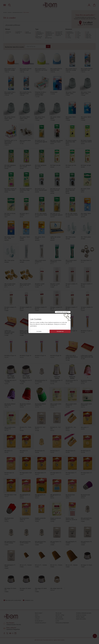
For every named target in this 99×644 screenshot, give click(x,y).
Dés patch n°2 (8, 451)
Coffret (39, 32)
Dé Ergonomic (50, 33)
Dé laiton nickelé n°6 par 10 (56, 308)
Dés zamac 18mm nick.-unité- (86, 214)
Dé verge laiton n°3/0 (26, 473)
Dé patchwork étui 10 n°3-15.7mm (72, 381)
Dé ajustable (54, 92)
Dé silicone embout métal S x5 (86, 381)
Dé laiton (49, 34)
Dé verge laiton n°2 (86, 260)
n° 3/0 (78, 33)
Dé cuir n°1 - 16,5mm (41, 565)
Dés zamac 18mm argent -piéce (71, 93)
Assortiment (70, 33)
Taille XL (89, 38)
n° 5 (78, 37)
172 (8, 33)
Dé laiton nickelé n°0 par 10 (71, 285)
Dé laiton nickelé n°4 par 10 (26, 308)
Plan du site (58, 613)
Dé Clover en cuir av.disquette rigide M (41, 141)
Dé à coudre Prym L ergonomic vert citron (41, 69)
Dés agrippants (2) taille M (40, 495)
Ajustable (69, 32)
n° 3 (78, 32)
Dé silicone (59, 32)
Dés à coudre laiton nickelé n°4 (86, 405)
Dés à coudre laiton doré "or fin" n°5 (25, 285)
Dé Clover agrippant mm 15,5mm (25, 166)
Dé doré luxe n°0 (40, 451)
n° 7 (87, 32)
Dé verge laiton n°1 (71, 473)
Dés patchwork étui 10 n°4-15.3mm (86, 519)
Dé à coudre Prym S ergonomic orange (10, 69)
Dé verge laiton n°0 (40, 473)
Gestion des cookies (81, 619)
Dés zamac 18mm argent (86, 118)
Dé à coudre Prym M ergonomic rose (26, 69)
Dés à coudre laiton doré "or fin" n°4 (10, 285)
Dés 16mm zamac (86, 237)
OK (48, 46)
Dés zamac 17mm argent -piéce (86, 93)
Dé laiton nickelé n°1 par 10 (87, 285)
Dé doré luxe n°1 (55, 451)
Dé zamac (59, 34)
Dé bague (39, 34)
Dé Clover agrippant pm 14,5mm (10, 166)
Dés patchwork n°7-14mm (10, 566)
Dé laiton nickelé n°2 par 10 (10, 308)
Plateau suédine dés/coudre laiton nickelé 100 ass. (25, 332)
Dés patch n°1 (85, 427)
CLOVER (19, 32)
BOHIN (28, 33)
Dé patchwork (48, 37)
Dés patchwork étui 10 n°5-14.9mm (10, 542)
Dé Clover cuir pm (55, 165)
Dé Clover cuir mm (71, 165)
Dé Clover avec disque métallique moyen (57, 141)
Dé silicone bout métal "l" (9, 519)
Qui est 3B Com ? (39, 621)
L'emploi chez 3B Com (41, 623)
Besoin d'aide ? (39, 613)
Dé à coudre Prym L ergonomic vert (10, 93)
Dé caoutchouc (39, 36)
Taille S (88, 37)
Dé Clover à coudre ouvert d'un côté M (86, 141)
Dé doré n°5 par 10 (40, 356)
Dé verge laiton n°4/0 (10, 495)
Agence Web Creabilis (59, 640)
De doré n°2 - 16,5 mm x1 (40, 428)
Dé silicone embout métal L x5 (25, 405)
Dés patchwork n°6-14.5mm (86, 542)
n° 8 (87, 33)
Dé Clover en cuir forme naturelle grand (71, 190)
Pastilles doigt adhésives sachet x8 (71, 519)
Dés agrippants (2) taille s (25, 495)
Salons (37, 615)
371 (27, 32)
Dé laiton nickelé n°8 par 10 (87, 308)
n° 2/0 (69, 38)
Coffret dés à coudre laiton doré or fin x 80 (87, 356)
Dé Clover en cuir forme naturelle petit (41, 189)
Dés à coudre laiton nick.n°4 (25, 141)
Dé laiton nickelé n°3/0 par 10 (40, 285)
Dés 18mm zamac (25, 260)
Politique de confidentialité (62, 623)
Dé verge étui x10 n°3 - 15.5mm (26, 381)
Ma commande (59, 619)
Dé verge (59, 33)
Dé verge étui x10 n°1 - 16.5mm (10, 381)
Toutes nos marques (81, 615)
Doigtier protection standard (40, 519)
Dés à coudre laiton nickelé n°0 (56, 405)
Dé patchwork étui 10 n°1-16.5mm (41, 381)
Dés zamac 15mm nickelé (25, 238)
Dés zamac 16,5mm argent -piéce (10, 118)
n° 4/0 (78, 35)
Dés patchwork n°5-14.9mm (71, 542)
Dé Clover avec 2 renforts (24, 214)
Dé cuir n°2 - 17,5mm (56, 565)
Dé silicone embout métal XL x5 (40, 405)
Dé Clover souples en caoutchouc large (26, 189)
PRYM (9, 32)
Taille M (89, 35)
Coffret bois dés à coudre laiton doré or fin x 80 (72, 357)
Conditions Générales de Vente (84, 613)
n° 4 (78, 34)
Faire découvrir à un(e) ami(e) (13, 600)
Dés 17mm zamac (9, 260)
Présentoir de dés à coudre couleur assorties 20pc (40, 94)
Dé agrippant (40, 33)
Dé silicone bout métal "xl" (24, 519)
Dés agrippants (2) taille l (55, 495)
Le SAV (57, 621)
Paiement (37, 617)
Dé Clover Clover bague (86, 189)
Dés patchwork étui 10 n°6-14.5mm (25, 542)
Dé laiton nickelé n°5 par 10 (41, 308)
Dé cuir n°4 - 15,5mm (26, 565)
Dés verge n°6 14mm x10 (41, 589)
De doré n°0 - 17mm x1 (25, 428)
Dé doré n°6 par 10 (56, 356)
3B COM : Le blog (60, 615)
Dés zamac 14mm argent (55, 118)
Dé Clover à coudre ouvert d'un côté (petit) (71, 142)
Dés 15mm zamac (71, 237)
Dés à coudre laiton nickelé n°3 (40, 261)
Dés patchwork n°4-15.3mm (56, 542)
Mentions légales (80, 617)
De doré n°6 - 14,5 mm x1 (71, 428)
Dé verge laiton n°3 (86, 473)
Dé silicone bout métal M (85, 495)
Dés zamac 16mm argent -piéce (25, 118)
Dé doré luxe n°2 (70, 451)
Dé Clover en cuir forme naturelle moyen (55, 190)
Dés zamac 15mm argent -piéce (40, 118)
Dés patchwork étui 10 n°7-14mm (40, 542)
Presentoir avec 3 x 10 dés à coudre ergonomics (11, 142)
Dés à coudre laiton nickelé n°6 (71, 261)
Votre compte (59, 617)
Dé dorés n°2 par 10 (87, 331)
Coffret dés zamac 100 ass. (55, 238)
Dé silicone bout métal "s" (70, 495)
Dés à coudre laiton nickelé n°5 (56, 261)
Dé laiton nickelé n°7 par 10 (71, 308)
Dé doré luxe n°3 (86, 451)
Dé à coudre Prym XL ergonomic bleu (56, 69)
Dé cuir (39, 38)
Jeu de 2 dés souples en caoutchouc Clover (41, 214)
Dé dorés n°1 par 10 (71, 331)
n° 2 (68, 37)
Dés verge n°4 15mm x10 (10, 589)
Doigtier (58, 35)
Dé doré (49, 32)
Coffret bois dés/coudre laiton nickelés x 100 (9, 332)
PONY (18, 33)
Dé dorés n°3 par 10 (10, 356)
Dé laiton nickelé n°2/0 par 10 (55, 285)
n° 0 (68, 34)
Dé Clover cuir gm (86, 165)
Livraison (37, 619)
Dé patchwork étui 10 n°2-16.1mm (56, 381)
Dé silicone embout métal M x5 (10, 405)
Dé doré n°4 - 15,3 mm (55, 428)
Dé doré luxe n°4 (9, 473)
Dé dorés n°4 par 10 (25, 356)
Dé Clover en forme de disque (10, 214)
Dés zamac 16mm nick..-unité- (9, 238)
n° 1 (68, 35)
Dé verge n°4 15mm (86, 565)
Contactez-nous (29, 600)
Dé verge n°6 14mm (25, 588)
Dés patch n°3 (24, 451)
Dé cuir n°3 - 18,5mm (72, 565)
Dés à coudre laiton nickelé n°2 (71, 405)
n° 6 (78, 38)
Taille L (88, 34)
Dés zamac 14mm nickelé (40, 238)
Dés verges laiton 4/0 (56, 588)
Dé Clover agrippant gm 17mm (41, 166)
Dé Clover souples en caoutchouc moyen (10, 189)
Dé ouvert (49, 35)
